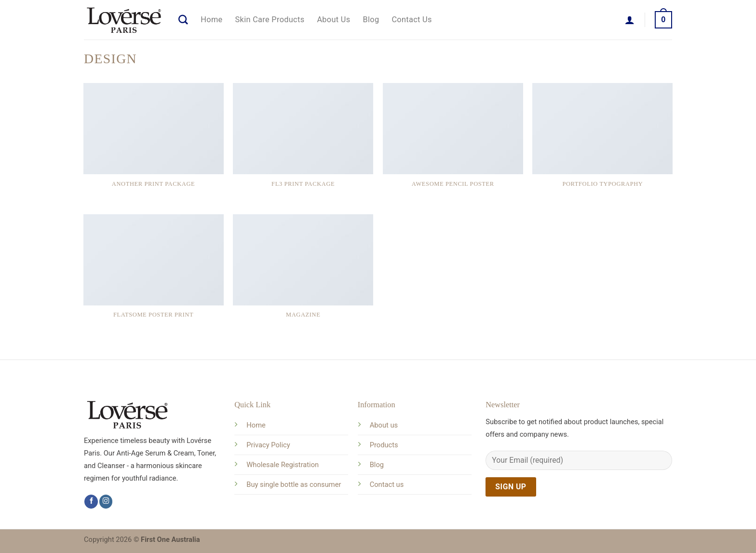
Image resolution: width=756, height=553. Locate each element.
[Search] (183, 20)
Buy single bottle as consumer (294, 484)
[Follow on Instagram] (106, 502)
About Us (333, 20)
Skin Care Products (270, 20)
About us (384, 425)
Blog (371, 20)
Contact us (387, 484)
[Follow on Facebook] (91, 502)
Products (384, 445)
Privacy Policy (268, 445)
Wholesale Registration (283, 465)
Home (211, 20)
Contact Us (412, 20)
